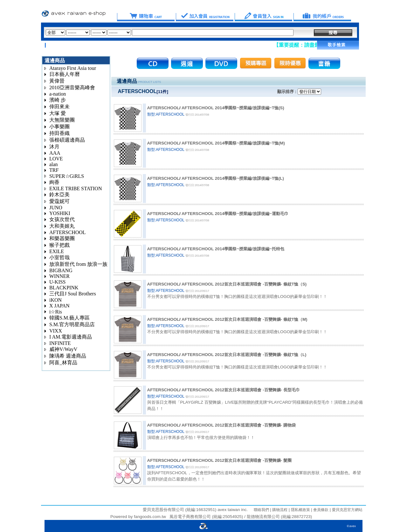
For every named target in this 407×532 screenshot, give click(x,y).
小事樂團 (59, 127)
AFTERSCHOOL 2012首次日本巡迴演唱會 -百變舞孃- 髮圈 (237, 460)
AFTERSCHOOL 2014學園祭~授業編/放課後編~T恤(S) (233, 108)
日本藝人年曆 (65, 74)
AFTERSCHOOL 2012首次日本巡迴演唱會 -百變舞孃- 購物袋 (239, 425)
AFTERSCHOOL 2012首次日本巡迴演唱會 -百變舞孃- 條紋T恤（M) (245, 319)
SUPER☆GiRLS (67, 176)
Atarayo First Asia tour (73, 68)
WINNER (59, 276)
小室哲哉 (59, 257)
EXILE (57, 251)
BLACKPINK (64, 288)
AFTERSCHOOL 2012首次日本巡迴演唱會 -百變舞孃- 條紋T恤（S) (244, 284)
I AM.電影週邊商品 (71, 337)
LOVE (56, 159)
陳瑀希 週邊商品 (68, 356)
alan (54, 164)
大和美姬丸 (62, 226)
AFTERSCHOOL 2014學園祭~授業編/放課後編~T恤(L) (233, 178)
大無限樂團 (62, 120)
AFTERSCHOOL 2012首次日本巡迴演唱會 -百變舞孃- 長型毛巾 (241, 390)
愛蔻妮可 (59, 201)
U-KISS (58, 282)
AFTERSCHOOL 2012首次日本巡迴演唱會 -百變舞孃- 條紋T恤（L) (244, 355)
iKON (55, 300)
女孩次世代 (62, 219)
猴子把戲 (59, 245)
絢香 (54, 182)
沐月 (54, 147)
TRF (54, 170)
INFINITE (60, 343)
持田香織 (59, 133)
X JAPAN (59, 306)
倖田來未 (59, 107)
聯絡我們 (261, 510)
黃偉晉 (57, 81)
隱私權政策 (300, 510)
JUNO (56, 208)
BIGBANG (61, 270)
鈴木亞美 (59, 195)
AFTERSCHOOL (68, 232)
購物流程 (279, 510)
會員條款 (320, 510)
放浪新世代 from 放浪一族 (78, 264)
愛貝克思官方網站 (347, 510)
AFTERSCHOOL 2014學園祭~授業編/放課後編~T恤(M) (233, 143)
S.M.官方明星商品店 (72, 324)
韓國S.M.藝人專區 (69, 318)
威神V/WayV (63, 349)
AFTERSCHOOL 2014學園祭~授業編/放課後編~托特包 (233, 249)
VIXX (56, 331)
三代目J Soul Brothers (73, 294)
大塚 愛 (58, 113)
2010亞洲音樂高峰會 (72, 88)
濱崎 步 (58, 100)
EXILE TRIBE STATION (76, 189)
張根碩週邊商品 (67, 140)
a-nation (58, 94)
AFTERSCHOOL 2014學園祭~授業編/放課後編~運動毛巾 (235, 214)
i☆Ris (56, 312)
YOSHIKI (60, 213)
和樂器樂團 (62, 238)
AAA (55, 153)
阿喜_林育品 (63, 363)
